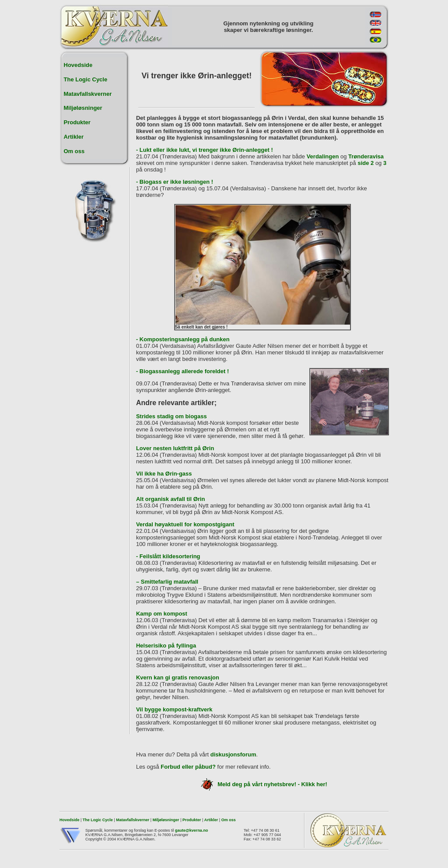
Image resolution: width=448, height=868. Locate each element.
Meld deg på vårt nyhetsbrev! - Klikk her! (262, 784)
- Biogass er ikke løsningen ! (175, 182)
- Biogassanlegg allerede (170, 371)
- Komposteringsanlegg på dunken (183, 339)
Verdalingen (323, 156)
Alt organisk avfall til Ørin (170, 499)
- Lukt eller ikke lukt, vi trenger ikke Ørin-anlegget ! (205, 150)
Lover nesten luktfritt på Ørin (175, 448)
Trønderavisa (366, 156)
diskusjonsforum (233, 754)
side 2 (366, 163)
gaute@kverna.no (191, 830)
